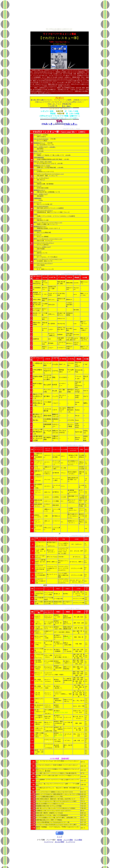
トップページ (70, 842)
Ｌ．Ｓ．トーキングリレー (41, 178)
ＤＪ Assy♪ (66, 106)
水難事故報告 (38, 198)
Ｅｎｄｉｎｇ (38, 182)
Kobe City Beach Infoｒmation (43, 162)
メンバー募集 (68, 840)
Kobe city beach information (41, 139)
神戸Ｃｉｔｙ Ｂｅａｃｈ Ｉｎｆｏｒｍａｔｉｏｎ (48, 223)
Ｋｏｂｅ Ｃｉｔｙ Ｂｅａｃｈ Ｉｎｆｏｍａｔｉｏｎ (49, 174)
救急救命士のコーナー (40, 227)
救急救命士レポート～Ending (42, 166)
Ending (36, 151)
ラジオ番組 (78, 840)
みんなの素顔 (60, 842)
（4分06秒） (52, 147)
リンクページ (49, 842)
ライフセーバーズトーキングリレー (44, 243)
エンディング (38, 251)
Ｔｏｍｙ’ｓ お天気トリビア (42, 247)
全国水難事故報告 (39, 158)
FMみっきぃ (71, 124)
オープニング (38, 135)
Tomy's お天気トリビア (41, 147)
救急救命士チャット (39, 143)
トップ (60, 837)
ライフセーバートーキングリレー (43, 210)
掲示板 (60, 840)
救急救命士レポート (39, 190)
